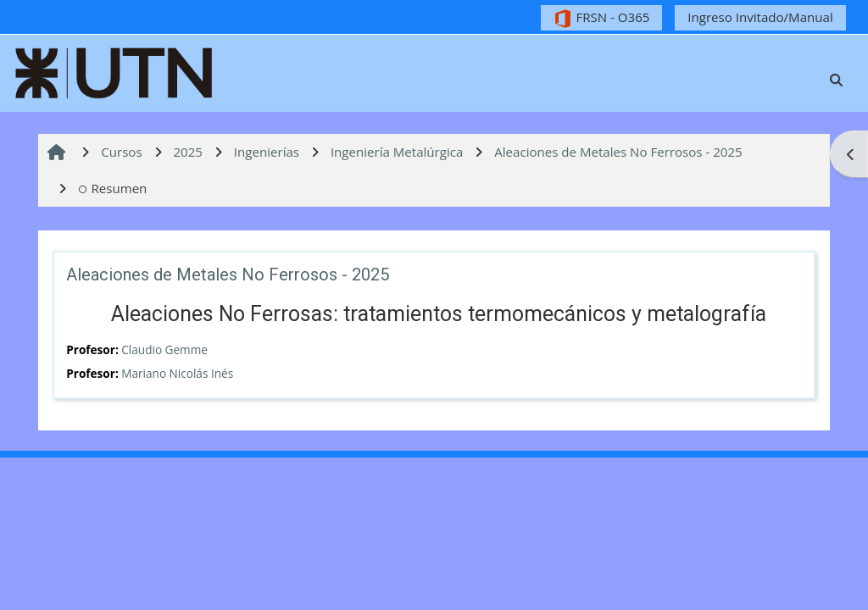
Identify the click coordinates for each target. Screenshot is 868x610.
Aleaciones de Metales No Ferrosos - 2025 (228, 274)
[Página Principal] (114, 71)
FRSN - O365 (601, 18)
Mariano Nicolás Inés (177, 373)
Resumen (113, 188)
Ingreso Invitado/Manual (760, 17)
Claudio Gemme (164, 349)
